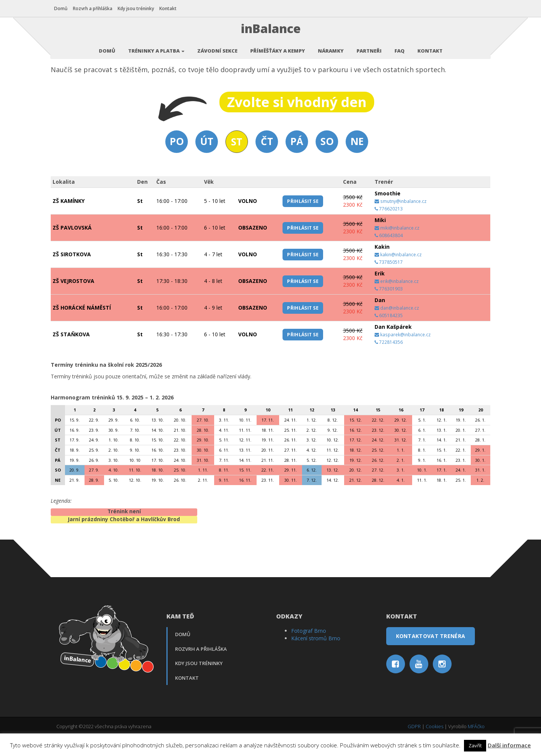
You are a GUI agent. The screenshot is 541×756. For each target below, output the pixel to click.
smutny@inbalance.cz (400, 221)
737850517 (389, 282)
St (237, 162)
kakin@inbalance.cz (398, 275)
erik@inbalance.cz (397, 301)
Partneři (369, 47)
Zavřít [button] (475, 745)
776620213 (389, 229)
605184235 (389, 336)
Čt (267, 162)
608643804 (389, 256)
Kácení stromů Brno (316, 658)
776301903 (389, 309)
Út (207, 162)
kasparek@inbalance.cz (403, 355)
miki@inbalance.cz (397, 248)
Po (177, 162)
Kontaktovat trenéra (431, 656)
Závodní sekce (217, 47)
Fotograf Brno (309, 651)
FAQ (400, 47)
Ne (357, 162)
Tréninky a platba (156, 47)
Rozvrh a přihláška (95, 8)
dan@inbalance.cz (397, 328)
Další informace (509, 745)
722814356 (389, 362)
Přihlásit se (303, 221)
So (327, 162)
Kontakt (170, 8)
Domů (63, 8)
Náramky (331, 47)
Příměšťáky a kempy (278, 47)
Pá (297, 162)
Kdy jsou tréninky (138, 8)
